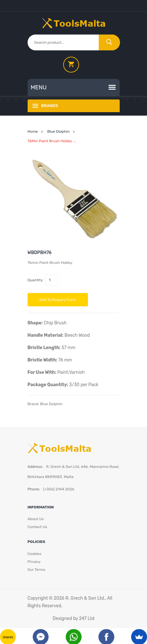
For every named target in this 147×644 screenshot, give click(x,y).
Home (33, 131)
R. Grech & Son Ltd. (85, 598)
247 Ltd (87, 618)
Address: (35, 467)
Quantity (35, 280)
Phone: (34, 489)
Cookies (35, 554)
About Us (36, 519)
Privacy (34, 562)
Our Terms (37, 570)
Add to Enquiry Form (58, 300)
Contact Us (37, 527)
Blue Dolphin (59, 131)
